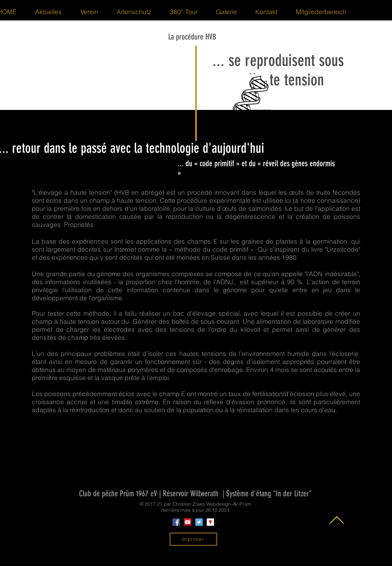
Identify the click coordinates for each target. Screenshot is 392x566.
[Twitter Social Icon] (199, 522)
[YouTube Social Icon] (188, 522)
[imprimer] (193, 539)
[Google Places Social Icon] (210, 522)
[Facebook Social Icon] (176, 522)
